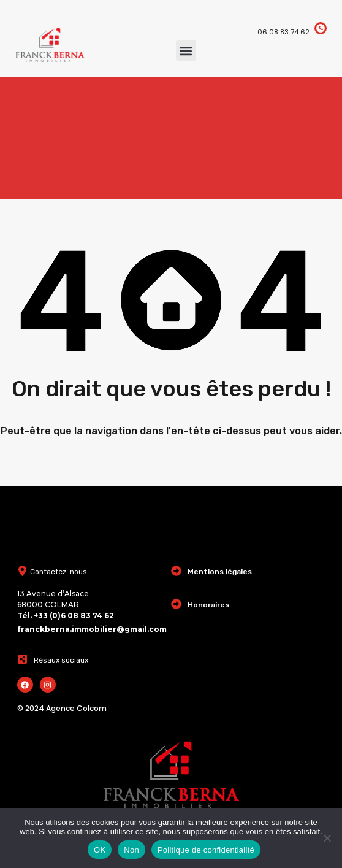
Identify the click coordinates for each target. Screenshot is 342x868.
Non (131, 850)
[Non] (327, 839)
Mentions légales (220, 572)
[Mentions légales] (176, 571)
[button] (186, 51)
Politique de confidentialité (206, 850)
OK (100, 850)
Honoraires (208, 605)
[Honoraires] (176, 604)
